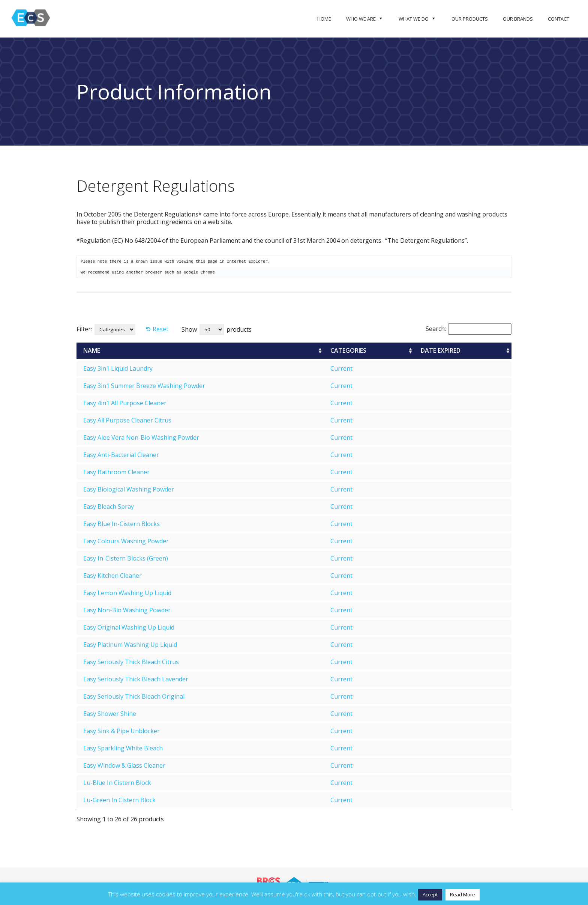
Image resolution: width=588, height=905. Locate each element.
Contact (559, 19)
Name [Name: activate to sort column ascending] (92, 350)
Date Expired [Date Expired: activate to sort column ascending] (441, 350)
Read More (463, 894)
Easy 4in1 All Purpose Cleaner (125, 403)
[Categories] (115, 330)
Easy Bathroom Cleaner (116, 472)
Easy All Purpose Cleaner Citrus (127, 420)
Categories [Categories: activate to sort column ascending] (348, 350)
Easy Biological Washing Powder (129, 489)
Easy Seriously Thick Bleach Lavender (136, 679)
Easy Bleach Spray (109, 507)
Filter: (84, 329)
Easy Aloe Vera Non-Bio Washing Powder (141, 437)
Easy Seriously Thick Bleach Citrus (131, 662)
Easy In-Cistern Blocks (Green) (126, 558)
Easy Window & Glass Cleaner (124, 765)
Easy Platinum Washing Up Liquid (130, 645)
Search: (469, 329)
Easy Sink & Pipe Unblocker (121, 731)
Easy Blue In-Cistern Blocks (121, 524)
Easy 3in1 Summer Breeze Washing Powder (144, 386)
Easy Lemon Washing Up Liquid (127, 593)
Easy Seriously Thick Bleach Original (134, 696)
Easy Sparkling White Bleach (123, 748)
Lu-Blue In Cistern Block (117, 783)
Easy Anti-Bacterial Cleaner (121, 455)
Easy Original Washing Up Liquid (129, 627)
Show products (217, 330)
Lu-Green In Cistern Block (119, 800)
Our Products (470, 19)
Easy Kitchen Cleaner (112, 576)
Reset (160, 329)
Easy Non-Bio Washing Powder (127, 610)
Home (324, 19)
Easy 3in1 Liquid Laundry (118, 368)
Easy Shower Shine (110, 714)
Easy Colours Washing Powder (126, 541)
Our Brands (518, 19)
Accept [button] (430, 894)
